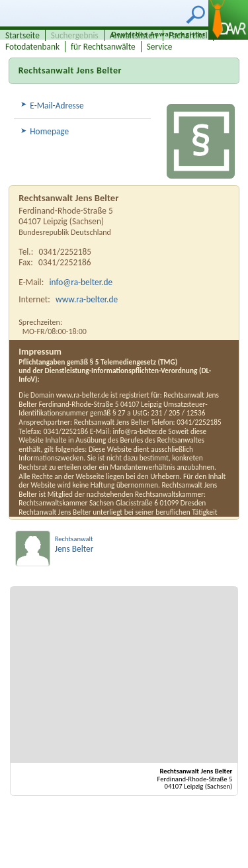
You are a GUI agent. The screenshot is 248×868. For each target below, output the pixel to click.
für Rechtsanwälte (103, 47)
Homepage (49, 131)
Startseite (22, 35)
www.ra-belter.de (87, 299)
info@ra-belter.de (81, 282)
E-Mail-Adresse (57, 106)
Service (160, 47)
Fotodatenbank (32, 47)
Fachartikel (188, 35)
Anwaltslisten (134, 35)
